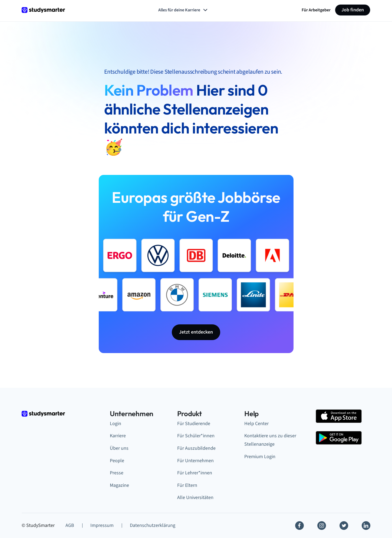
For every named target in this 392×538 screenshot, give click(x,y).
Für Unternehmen (195, 461)
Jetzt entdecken (196, 332)
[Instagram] (322, 526)
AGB (70, 525)
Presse (117, 473)
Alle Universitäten (195, 498)
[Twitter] (344, 526)
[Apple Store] (339, 416)
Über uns (119, 448)
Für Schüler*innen (196, 436)
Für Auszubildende (196, 448)
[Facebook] (299, 526)
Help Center (256, 424)
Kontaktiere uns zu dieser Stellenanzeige (270, 440)
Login (116, 424)
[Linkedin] (366, 526)
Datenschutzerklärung (153, 525)
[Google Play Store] (339, 438)
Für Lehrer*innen (195, 473)
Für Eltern (187, 485)
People (117, 461)
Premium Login (260, 457)
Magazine (119, 485)
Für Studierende (194, 424)
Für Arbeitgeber (316, 10)
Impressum (102, 525)
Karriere (118, 436)
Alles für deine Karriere (183, 10)
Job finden (353, 10)
